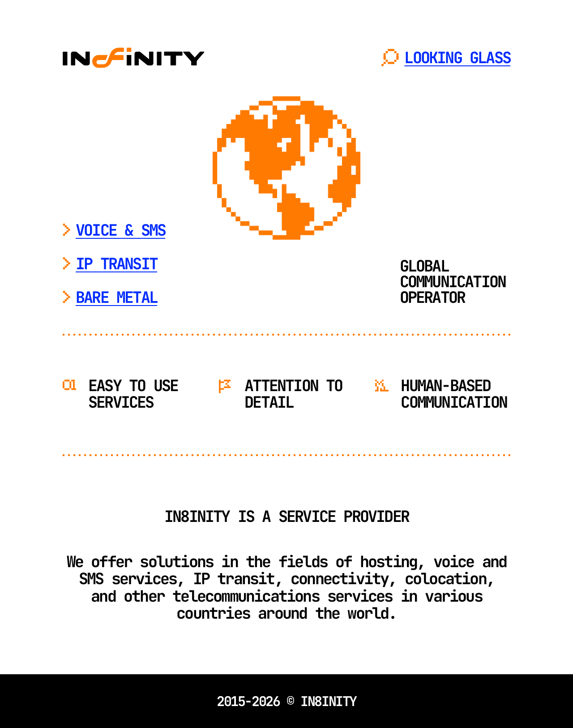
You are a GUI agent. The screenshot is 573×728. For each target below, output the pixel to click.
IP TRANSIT (116, 264)
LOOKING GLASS (457, 58)
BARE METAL (116, 297)
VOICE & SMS (120, 230)
